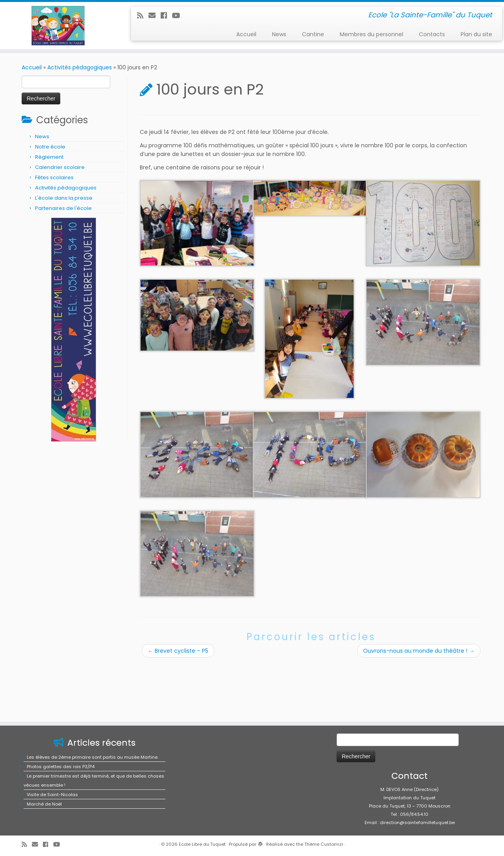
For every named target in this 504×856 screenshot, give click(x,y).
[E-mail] (155, 16)
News (279, 34)
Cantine (313, 34)
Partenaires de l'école (63, 208)
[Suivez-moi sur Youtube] (179, 16)
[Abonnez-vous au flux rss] (143, 16)
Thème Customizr (324, 844)
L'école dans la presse (64, 198)
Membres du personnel (372, 34)
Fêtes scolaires (54, 177)
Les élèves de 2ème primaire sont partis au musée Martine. (93, 757)
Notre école (50, 147)
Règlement (49, 157)
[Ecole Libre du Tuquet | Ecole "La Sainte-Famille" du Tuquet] (58, 26)
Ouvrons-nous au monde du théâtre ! (419, 651)
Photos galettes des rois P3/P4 (61, 767)
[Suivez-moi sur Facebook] (166, 16)
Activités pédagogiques (80, 67)
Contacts (432, 34)
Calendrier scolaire (60, 167)
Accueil (246, 34)
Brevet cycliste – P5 (178, 651)
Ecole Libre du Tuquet (202, 844)
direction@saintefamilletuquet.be (417, 823)
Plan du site (476, 34)
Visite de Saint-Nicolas (52, 795)
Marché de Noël (44, 804)
